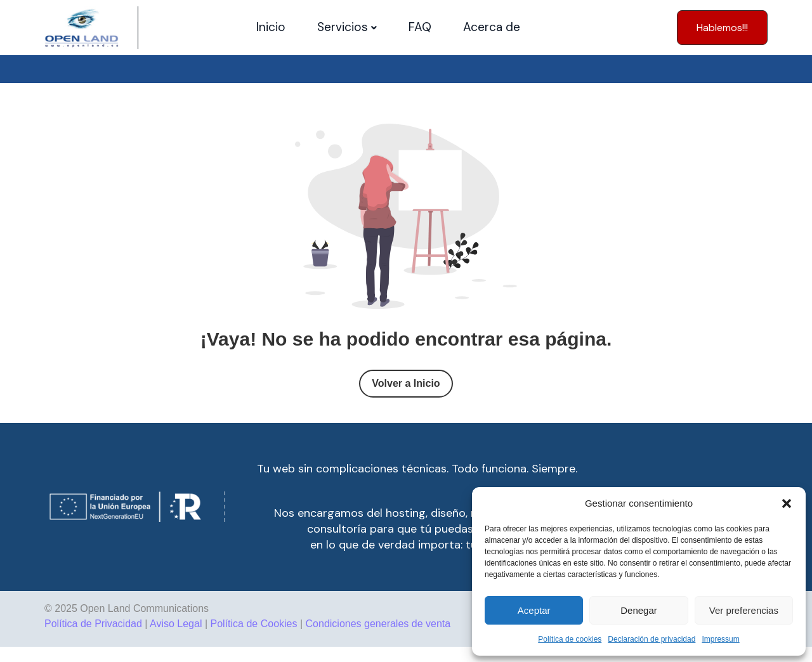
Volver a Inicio (406, 383)
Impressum (720, 639)
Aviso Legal (176, 624)
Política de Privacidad (93, 624)
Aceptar (534, 610)
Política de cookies (570, 639)
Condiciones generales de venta (378, 624)
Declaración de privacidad (652, 639)
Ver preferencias (744, 610)
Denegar (639, 610)
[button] (787, 503)
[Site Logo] (82, 28)
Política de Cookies (254, 624)
